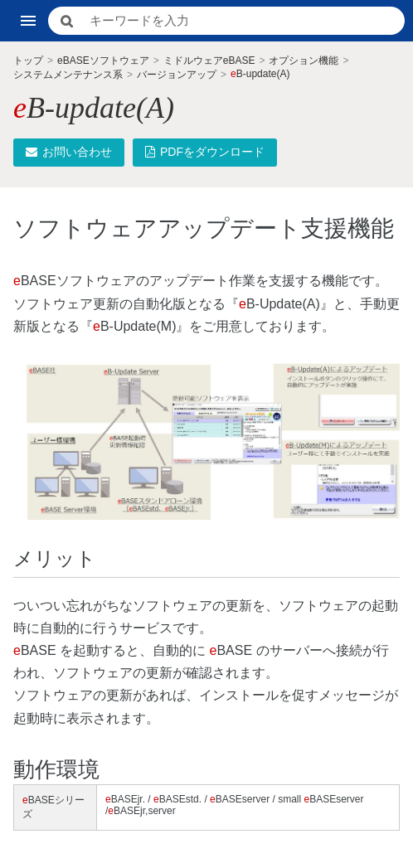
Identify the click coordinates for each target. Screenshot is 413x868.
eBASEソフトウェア (103, 61)
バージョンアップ (177, 75)
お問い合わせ (69, 152)
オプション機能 (304, 61)
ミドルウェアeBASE (209, 61)
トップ (28, 61)
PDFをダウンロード (205, 152)
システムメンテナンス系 (68, 75)
